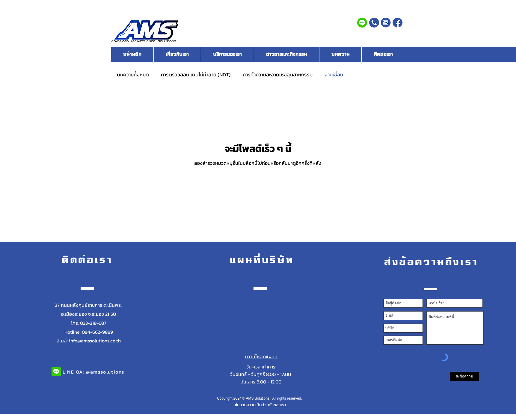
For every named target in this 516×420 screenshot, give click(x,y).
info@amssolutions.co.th (95, 341)
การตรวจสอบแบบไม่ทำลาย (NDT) (196, 75)
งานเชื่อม (334, 75)
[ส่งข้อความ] (465, 376)
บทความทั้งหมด (133, 75)
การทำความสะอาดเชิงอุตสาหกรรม (278, 75)
